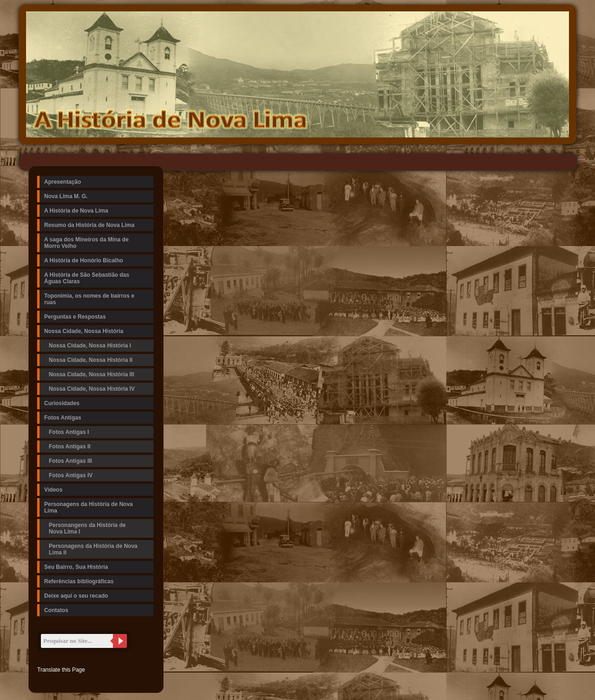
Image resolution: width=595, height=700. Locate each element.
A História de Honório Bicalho (84, 260)
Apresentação (63, 182)
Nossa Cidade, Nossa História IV (92, 389)
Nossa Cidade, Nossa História (84, 331)
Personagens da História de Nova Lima (89, 507)
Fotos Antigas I (69, 432)
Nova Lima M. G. (66, 196)
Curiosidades (62, 403)
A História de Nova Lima (76, 211)
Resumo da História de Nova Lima (89, 225)
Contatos (56, 610)
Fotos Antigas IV (71, 475)
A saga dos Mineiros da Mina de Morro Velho (86, 243)
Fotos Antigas (63, 418)
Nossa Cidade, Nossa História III (91, 374)
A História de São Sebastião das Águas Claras (87, 278)
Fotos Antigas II (70, 447)
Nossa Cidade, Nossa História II (91, 360)
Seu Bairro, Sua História (76, 567)
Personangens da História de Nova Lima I (87, 528)
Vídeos (53, 490)
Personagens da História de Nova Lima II (93, 549)
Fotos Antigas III (70, 461)
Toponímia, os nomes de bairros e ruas (89, 299)
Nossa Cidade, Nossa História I (90, 346)
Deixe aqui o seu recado (76, 596)
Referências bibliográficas (79, 581)
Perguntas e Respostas (75, 317)
